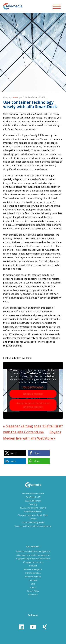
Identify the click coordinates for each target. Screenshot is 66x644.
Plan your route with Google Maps (33, 515)
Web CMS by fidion (33, 577)
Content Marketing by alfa (33, 522)
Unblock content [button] (33, 394)
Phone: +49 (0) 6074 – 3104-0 (33, 508)
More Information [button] (33, 387)
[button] (15, 453)
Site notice (33, 595)
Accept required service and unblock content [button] (33, 405)
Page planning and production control (33, 558)
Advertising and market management (33, 555)
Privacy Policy (33, 591)
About (33, 587)
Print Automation (33, 573)
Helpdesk (33, 580)
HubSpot (33, 566)
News (15, 97)
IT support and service (33, 562)
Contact (33, 519)
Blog (33, 584)
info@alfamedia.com (33, 511)
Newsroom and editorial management (33, 551)
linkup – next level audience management (33, 526)
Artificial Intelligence (33, 569)
